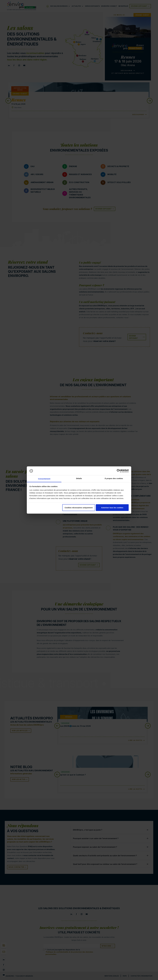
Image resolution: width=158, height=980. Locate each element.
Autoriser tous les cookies (112, 507)
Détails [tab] (79, 478)
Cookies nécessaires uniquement (79, 507)
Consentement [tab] (44, 479)
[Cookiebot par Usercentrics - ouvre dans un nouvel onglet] (118, 471)
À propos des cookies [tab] (114, 478)
